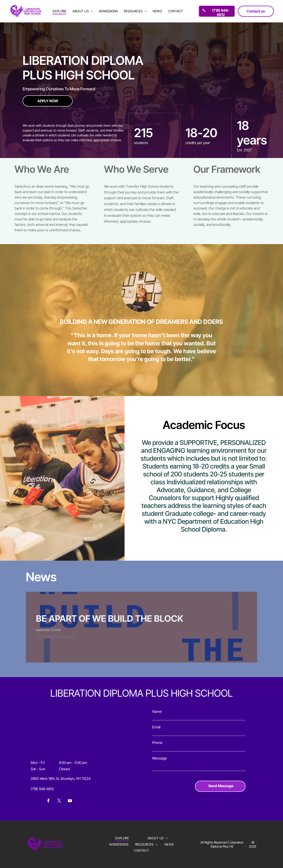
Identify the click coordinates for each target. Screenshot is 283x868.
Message (159, 758)
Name (157, 712)
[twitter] (59, 801)
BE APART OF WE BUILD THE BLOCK (110, 618)
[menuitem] (60, 11)
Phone (157, 743)
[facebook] (48, 801)
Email (156, 727)
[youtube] (70, 801)
